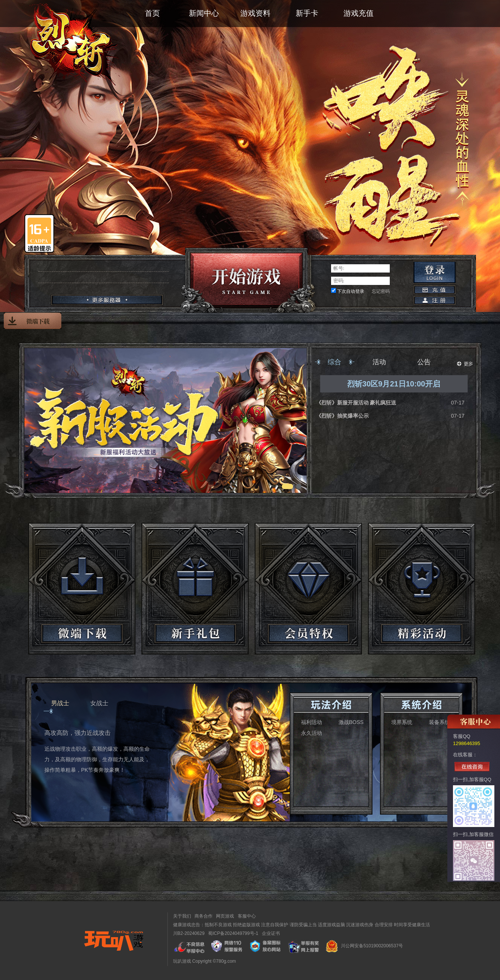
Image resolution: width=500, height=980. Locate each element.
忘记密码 (381, 291)
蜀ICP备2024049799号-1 (233, 933)
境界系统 (402, 722)
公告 (424, 362)
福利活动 (312, 722)
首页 (152, 13)
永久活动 (312, 733)
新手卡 (307, 13)
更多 (465, 364)
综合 (334, 362)
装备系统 (439, 722)
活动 (379, 362)
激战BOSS (351, 722)
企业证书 (271, 933)
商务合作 (204, 916)
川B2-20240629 (189, 933)
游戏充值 (359, 13)
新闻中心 (204, 13)
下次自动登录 (351, 291)
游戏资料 (255, 13)
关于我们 (182, 916)
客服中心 (247, 916)
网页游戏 (225, 916)
